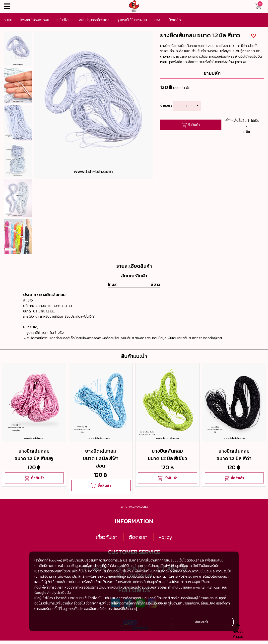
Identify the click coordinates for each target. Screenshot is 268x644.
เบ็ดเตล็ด (174, 20)
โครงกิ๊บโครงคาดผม (34, 20)
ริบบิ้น (8, 20)
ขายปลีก (212, 73)
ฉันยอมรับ (202, 622)
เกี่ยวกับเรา (107, 537)
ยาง (157, 20)
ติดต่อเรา (138, 537)
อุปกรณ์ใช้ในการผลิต (132, 20)
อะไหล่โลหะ (64, 20)
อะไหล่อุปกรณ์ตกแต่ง (94, 20)
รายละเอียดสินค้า (134, 266)
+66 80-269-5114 (134, 507)
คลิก (247, 131)
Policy (165, 537)
